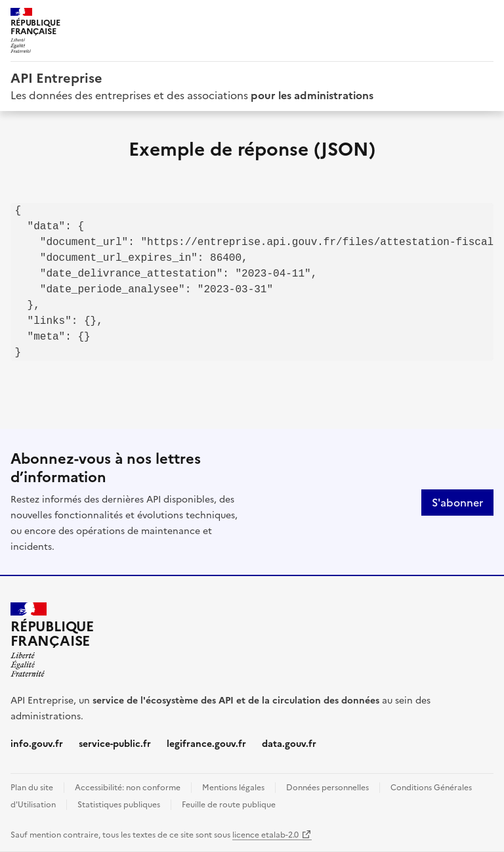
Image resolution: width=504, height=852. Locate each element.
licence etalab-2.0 (265, 835)
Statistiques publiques (119, 805)
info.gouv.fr (37, 744)
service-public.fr (115, 744)
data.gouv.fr (289, 744)
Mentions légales (233, 788)
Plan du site (32, 788)
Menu (486, 16)
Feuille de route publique (229, 805)
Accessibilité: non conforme (128, 788)
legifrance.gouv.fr (206, 744)
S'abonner (457, 503)
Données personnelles (327, 788)
